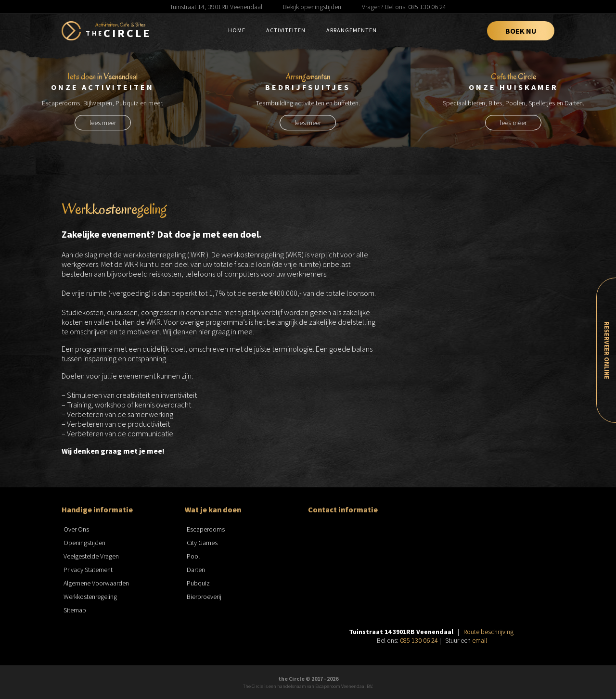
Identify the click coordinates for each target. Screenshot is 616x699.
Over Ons (76, 529)
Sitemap (75, 610)
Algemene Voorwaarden (96, 583)
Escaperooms (206, 529)
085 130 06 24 (419, 640)
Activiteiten (286, 30)
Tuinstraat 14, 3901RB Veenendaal (216, 7)
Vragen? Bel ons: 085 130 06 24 (404, 7)
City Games (202, 543)
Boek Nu (521, 31)
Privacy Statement (88, 570)
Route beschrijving (488, 632)
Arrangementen (352, 30)
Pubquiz (198, 583)
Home (237, 30)
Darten (196, 570)
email (480, 640)
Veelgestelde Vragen (91, 556)
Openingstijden (84, 543)
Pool (193, 556)
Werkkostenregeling (90, 597)
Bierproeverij (204, 597)
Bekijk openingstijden (312, 7)
